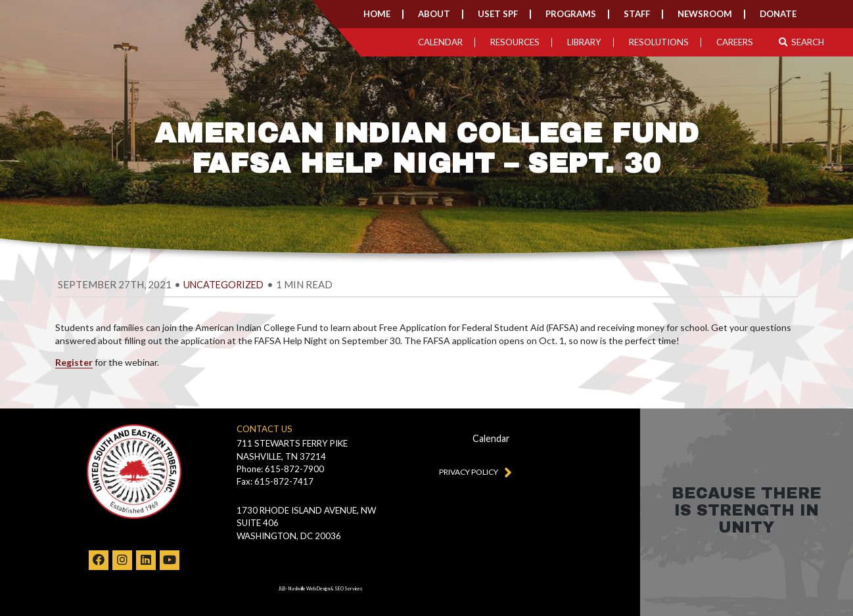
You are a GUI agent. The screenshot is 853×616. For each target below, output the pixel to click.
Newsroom (705, 14)
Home (377, 14)
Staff (637, 14)
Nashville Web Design (309, 589)
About (434, 14)
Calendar (440, 42)
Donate (778, 14)
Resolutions (659, 42)
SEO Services (348, 589)
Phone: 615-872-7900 (280, 469)
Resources (515, 42)
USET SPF (498, 14)
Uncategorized (223, 285)
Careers (735, 42)
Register (74, 362)
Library (584, 42)
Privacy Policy (473, 472)
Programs (571, 14)
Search (801, 42)
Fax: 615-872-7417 (275, 481)
